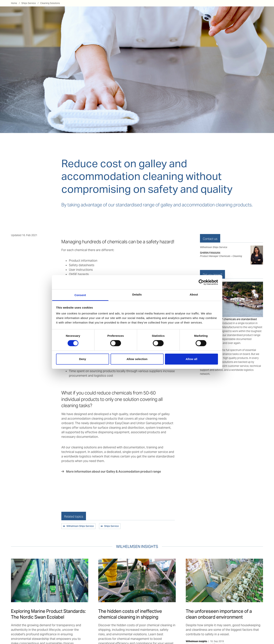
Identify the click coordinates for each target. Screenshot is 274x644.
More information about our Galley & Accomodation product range (114, 472)
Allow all (191, 359)
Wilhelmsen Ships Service (80, 526)
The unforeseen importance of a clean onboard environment (219, 614)
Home (14, 3)
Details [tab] (137, 294)
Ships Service (29, 3)
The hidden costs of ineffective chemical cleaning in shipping (130, 614)
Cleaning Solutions (50, 3)
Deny (82, 359)
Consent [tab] (80, 295)
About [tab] (194, 294)
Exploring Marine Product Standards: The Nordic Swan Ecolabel (48, 614)
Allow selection (137, 359)
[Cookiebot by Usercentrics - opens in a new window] (201, 282)
